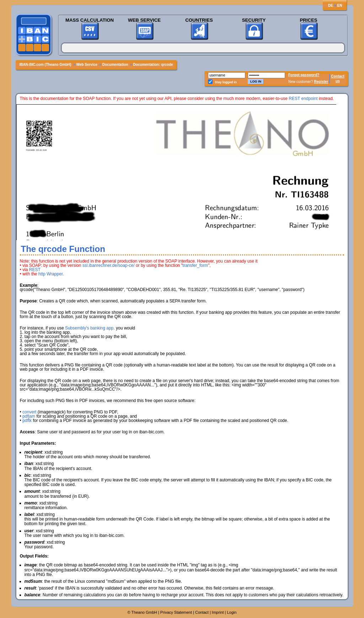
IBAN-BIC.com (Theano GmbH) (45, 65)
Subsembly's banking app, (90, 328)
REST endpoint (303, 99)
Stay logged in (226, 82)
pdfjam (29, 416)
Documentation (115, 65)
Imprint (218, 612)
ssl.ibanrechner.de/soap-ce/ (109, 265)
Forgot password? (304, 75)
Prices (308, 20)
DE (331, 6)
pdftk (27, 421)
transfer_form (195, 265)
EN (340, 6)
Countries (199, 20)
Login (232, 612)
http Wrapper (50, 274)
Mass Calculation (90, 20)
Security (254, 20)
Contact (338, 76)
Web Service (144, 20)
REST (35, 270)
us (338, 81)
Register (321, 82)
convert (29, 412)
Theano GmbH (144, 612)
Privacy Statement (176, 612)
